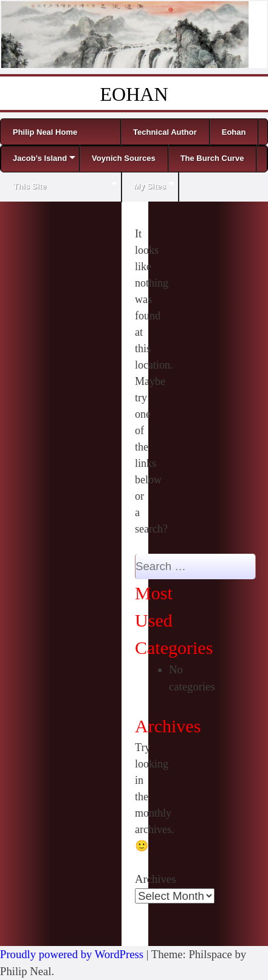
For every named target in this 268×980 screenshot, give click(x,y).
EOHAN (134, 94)
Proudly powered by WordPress (72, 954)
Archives (155, 879)
